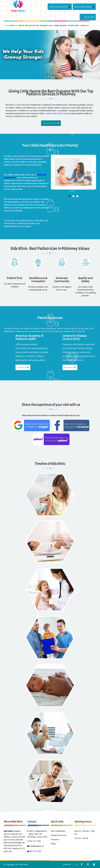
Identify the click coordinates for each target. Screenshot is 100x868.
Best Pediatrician (58, 831)
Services (21, 26)
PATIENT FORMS (74, 26)
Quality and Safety (85, 280)
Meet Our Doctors (32, 26)
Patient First (15, 278)
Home (7, 26)
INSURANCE (44, 26)
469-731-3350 (35, 851)
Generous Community (62, 280)
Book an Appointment (84, 7)
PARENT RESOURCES (60, 26)
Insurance (55, 839)
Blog (51, 26)
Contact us (84, 26)
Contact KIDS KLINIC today (57, 113)
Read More (23, 367)
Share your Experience (60, 7)
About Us (14, 26)
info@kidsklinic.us (37, 846)
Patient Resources (59, 835)
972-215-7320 (88, 17)
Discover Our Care (51, 123)
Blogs (53, 844)
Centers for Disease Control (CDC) (75, 337)
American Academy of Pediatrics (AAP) (29, 337)
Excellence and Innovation (38, 280)
